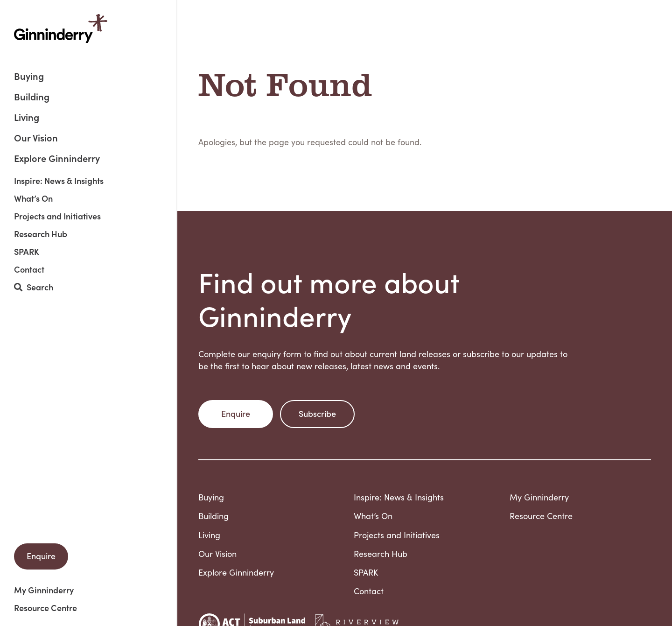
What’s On (33, 198)
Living (27, 118)
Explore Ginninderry (57, 158)
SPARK (27, 252)
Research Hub (41, 234)
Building (32, 97)
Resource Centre (45, 608)
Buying (29, 77)
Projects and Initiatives (57, 216)
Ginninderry (61, 28)
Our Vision (36, 138)
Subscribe (317, 413)
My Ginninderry (44, 590)
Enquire (41, 556)
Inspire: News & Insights (59, 181)
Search (34, 287)
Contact (29, 269)
